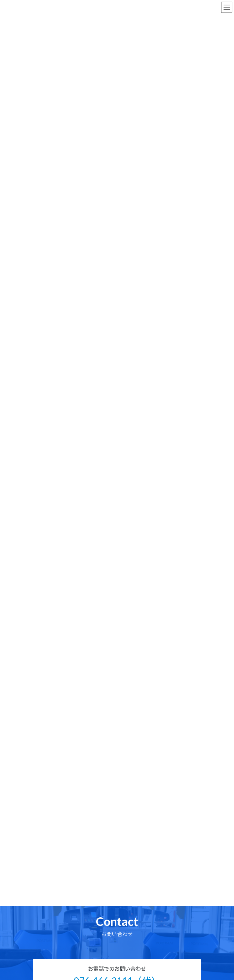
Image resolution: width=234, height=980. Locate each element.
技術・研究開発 (49, 914)
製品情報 (42, 877)
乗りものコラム (51, 572)
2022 (41, 462)
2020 (41, 484)
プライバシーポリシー (56, 942)
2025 (41, 429)
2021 (41, 473)
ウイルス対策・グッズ (57, 584)
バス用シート (49, 524)
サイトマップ (47, 933)
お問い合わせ (47, 923)
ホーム (40, 840)
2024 (41, 440)
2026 (41, 418)
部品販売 (42, 886)
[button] (117, 681)
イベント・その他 (53, 596)
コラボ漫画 (47, 560)
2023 (41, 451)
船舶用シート (49, 548)
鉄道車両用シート (53, 536)
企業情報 (42, 905)
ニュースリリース (51, 849)
